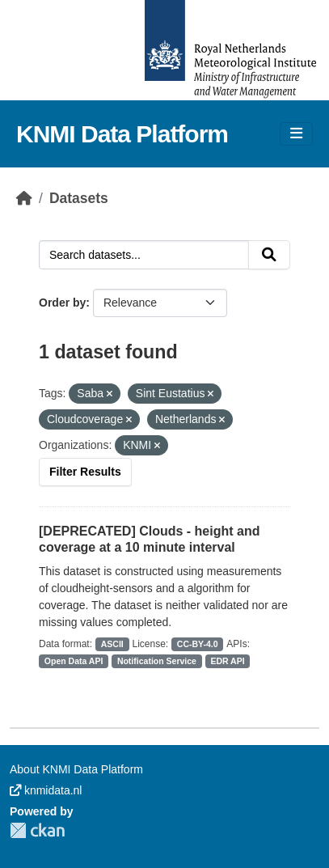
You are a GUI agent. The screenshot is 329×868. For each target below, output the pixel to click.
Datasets (79, 198)
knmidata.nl (46, 790)
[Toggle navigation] (296, 134)
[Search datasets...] (144, 255)
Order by (62, 303)
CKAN (37, 830)
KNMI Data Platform (122, 134)
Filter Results (85, 472)
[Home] (24, 198)
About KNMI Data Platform (76, 769)
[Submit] (269, 255)
